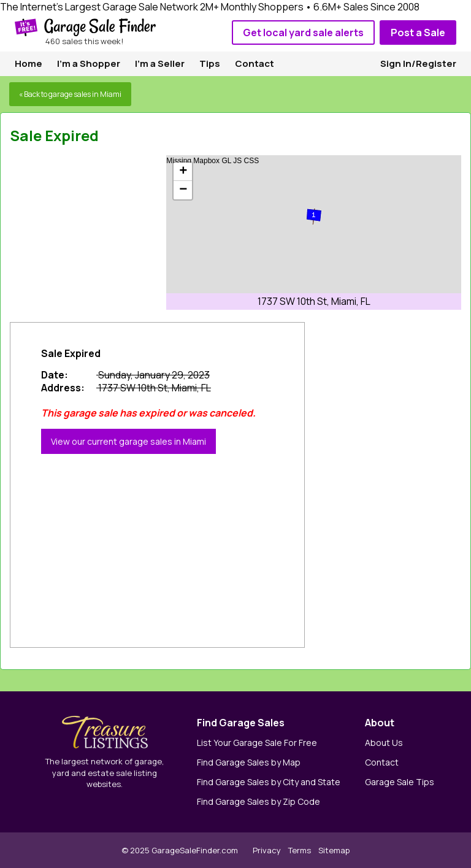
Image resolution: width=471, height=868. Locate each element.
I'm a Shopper (89, 63)
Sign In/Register (418, 63)
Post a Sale (418, 33)
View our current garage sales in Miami (128, 441)
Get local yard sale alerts (303, 33)
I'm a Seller (160, 63)
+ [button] (183, 172)
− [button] (183, 190)
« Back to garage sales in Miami (70, 94)
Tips (210, 63)
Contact (255, 63)
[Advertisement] (102, 232)
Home (29, 63)
